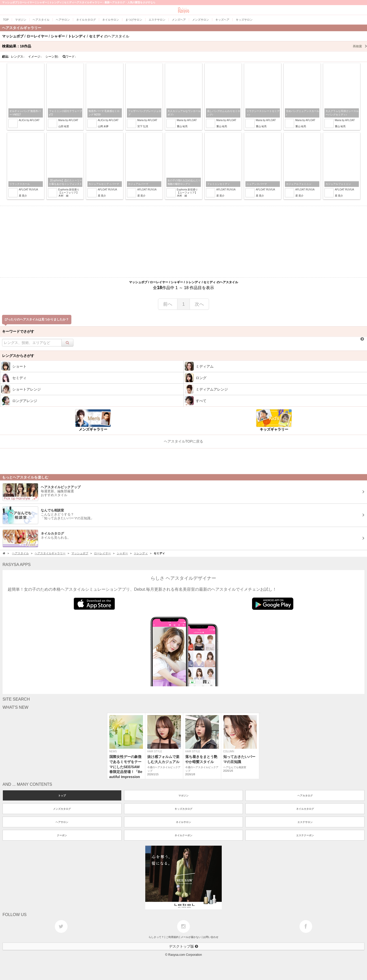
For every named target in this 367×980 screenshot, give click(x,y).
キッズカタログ (183, 809)
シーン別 (52, 57)
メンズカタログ (62, 809)
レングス (18, 57)
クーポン (62, 835)
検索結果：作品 (185, 46)
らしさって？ (156, 937)
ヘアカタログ (305, 796)
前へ (168, 304)
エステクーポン (305, 835)
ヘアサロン (62, 822)
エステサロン (305, 822)
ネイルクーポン (183, 835)
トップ (62, 796)
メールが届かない (191, 937)
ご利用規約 (172, 937)
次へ (199, 304)
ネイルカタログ (305, 809)
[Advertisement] (183, 242)
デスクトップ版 (183, 946)
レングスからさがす (18, 356)
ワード (69, 57)
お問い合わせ (211, 937)
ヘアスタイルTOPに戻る (184, 441)
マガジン (183, 796)
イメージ (35, 57)
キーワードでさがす (18, 331)
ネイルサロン (183, 822)
